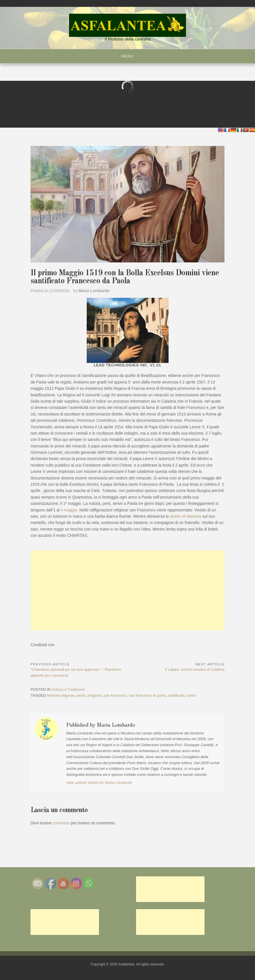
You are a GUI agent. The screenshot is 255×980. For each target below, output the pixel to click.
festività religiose (61, 695)
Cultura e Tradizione (68, 689)
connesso (61, 823)
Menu (127, 56)
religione (95, 695)
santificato (176, 695)
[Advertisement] (127, 590)
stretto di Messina (186, 516)
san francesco (115, 695)
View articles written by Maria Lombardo (99, 783)
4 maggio (69, 510)
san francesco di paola (147, 695)
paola (81, 695)
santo (191, 695)
